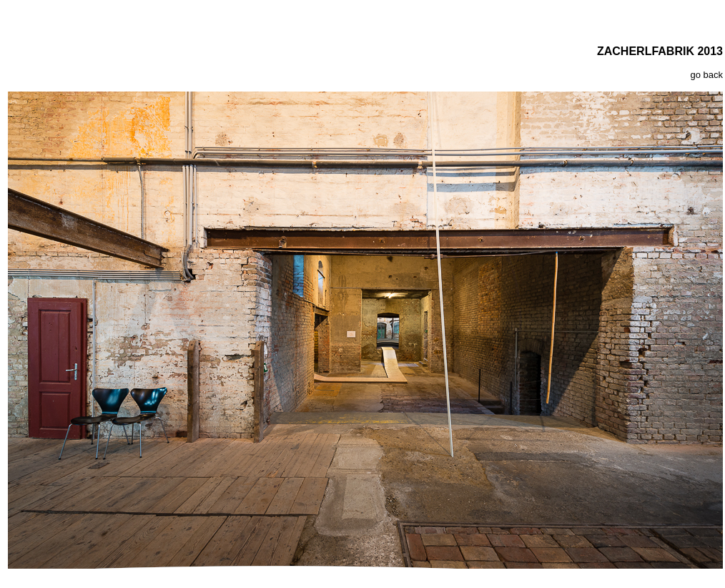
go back (706, 75)
